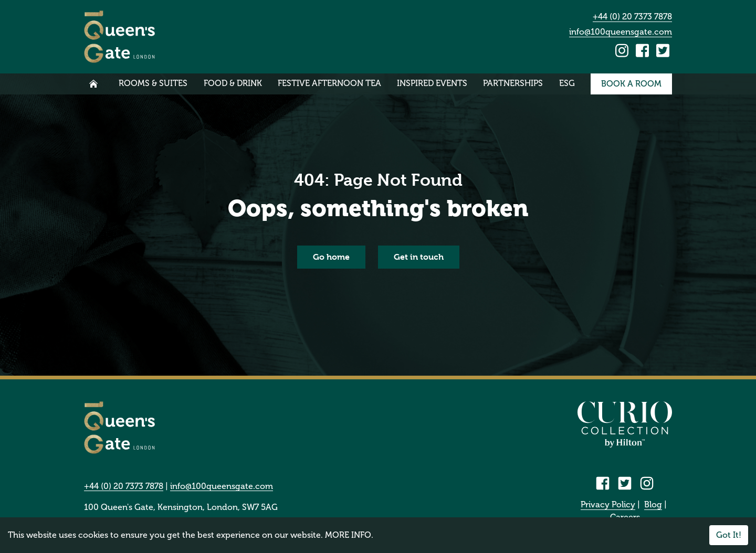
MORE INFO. (349, 535)
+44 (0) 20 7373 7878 (632, 17)
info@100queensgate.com (621, 32)
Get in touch (419, 257)
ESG (567, 83)
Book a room (631, 84)
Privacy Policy (608, 504)
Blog (653, 504)
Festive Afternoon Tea (329, 83)
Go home (331, 257)
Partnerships (513, 83)
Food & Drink (233, 83)
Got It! (729, 535)
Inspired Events (432, 83)
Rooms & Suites (153, 83)
